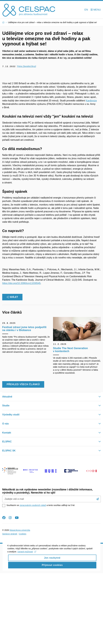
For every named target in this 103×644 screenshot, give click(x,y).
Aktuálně (7, 467)
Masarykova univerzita (20, 601)
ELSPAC (7, 512)
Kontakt (7, 503)
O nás (5, 494)
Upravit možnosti (27, 627)
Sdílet (12, 368)
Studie (6, 476)
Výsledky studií (11, 485)
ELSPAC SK (9, 521)
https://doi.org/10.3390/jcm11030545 (21, 354)
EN (86, 10)
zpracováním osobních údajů (33, 576)
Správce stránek (10, 605)
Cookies (23, 605)
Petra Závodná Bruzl (27, 66)
